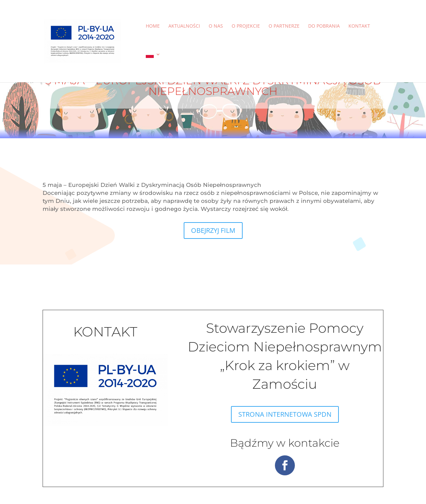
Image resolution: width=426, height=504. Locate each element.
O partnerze (284, 26)
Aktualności (184, 26)
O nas (216, 26)
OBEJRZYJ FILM (213, 230)
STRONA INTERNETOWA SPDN (285, 414)
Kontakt (359, 26)
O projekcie (246, 26)
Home (153, 26)
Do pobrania (324, 26)
